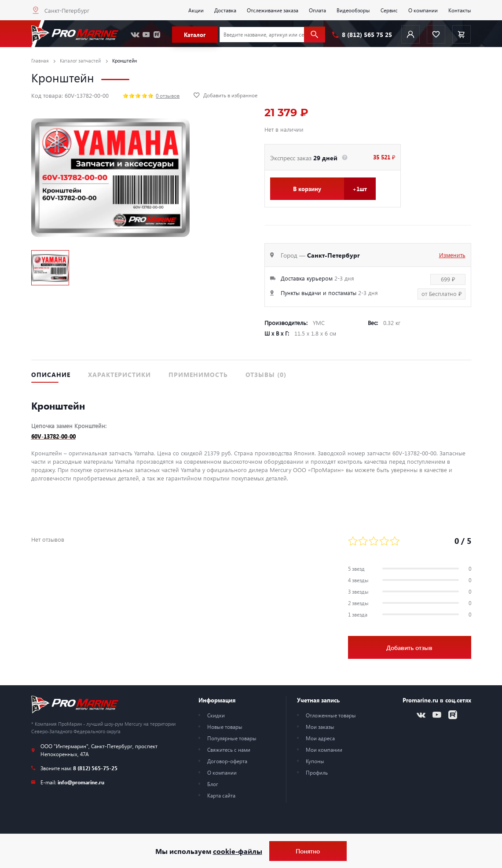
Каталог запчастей (80, 61)
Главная (40, 61)
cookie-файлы (238, 851)
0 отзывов (168, 96)
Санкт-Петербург (67, 10)
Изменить (452, 255)
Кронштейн (125, 61)
